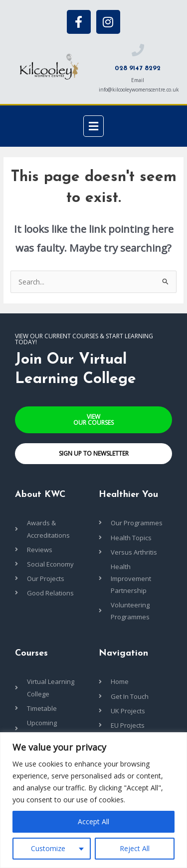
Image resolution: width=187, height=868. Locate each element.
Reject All (135, 848)
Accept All (93, 821)
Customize (48, 848)
